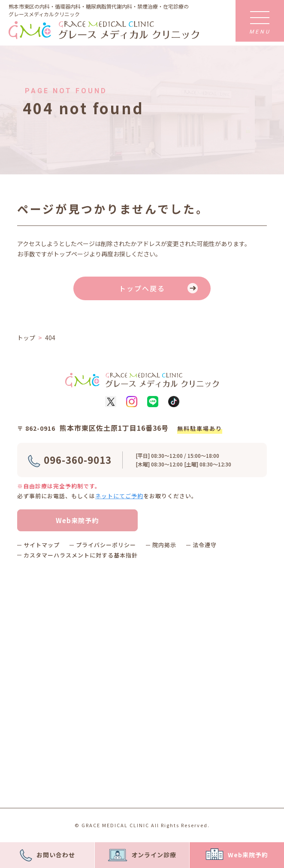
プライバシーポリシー (106, 545)
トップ (26, 338)
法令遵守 (205, 545)
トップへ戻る (142, 288)
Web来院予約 (77, 520)
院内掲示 (164, 545)
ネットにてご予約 (119, 496)
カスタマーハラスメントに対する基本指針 (81, 555)
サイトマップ (42, 545)
